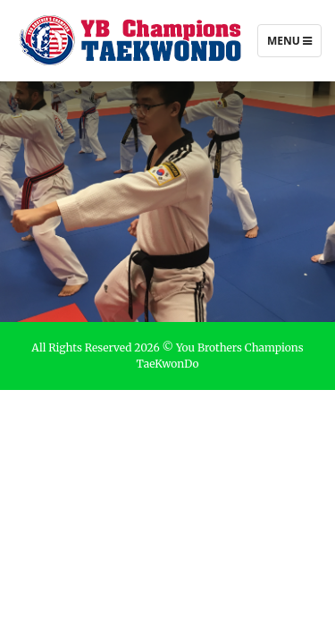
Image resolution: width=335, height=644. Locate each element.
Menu (289, 45)
